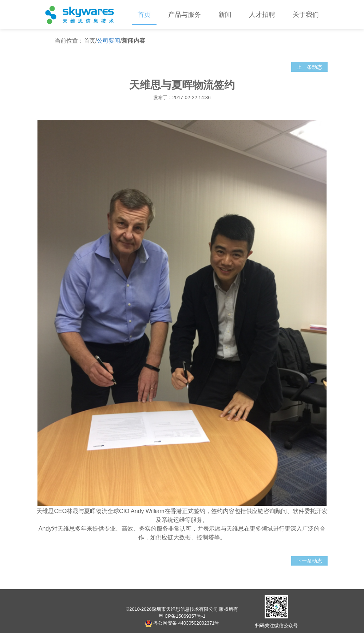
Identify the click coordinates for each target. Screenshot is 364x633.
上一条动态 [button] (309, 67)
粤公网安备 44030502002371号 (182, 623)
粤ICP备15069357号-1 (182, 616)
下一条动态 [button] (309, 561)
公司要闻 (108, 41)
